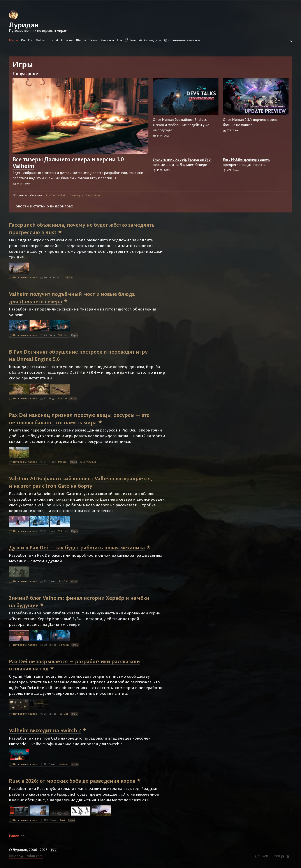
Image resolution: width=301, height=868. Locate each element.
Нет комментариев (23, 278)
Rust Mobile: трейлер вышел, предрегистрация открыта (246, 162)
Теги (130, 40)
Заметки (107, 40)
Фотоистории (87, 40)
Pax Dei (27, 40)
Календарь (150, 40)
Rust (55, 40)
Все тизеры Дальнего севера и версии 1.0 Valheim (68, 162)
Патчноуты (77, 195)
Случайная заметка (182, 40)
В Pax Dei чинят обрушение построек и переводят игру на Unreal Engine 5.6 (78, 355)
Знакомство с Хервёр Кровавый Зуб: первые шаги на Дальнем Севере (182, 162)
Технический (88, 462)
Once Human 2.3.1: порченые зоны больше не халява (251, 122)
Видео (98, 195)
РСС (54, 850)
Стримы (67, 40)
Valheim (42, 40)
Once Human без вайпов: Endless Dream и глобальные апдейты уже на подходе (181, 125)
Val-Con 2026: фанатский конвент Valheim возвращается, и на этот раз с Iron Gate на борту (81, 482)
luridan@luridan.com (26, 856)
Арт (119, 40)
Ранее (14, 836)
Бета (89, 195)
